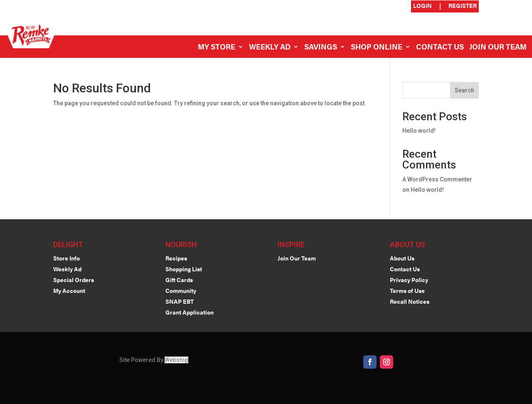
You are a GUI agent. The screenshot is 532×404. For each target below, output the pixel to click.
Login (422, 6)
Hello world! (419, 131)
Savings (321, 48)
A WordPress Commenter (437, 179)
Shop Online (377, 48)
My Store (217, 48)
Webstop (176, 360)
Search (464, 90)
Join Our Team (498, 48)
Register (463, 6)
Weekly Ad (270, 48)
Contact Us (440, 48)
